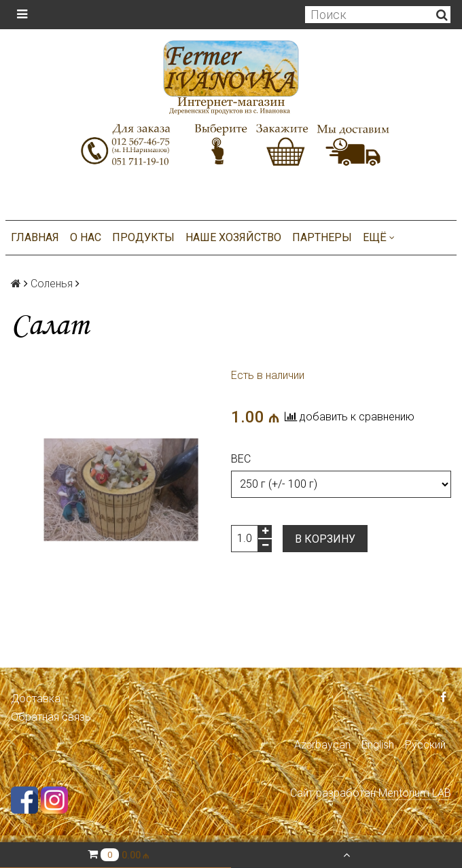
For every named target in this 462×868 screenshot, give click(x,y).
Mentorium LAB (415, 793)
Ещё (379, 237)
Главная (35, 237)
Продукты (143, 237)
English (378, 745)
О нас (86, 237)
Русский (425, 745)
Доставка (36, 699)
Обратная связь (51, 717)
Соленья (52, 284)
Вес (241, 459)
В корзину (325, 539)
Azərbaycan (322, 745)
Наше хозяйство (233, 237)
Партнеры (322, 237)
